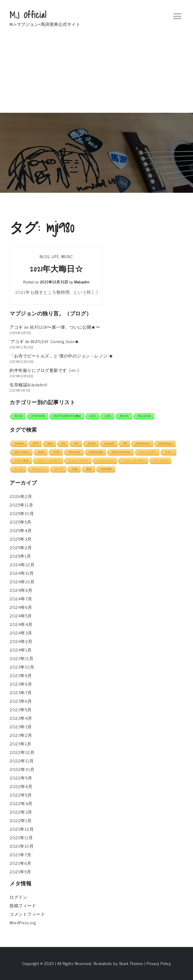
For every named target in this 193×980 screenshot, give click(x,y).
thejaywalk (96, 452)
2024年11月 (22, 573)
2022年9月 (21, 778)
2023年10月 (22, 667)
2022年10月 (22, 769)
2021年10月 (22, 846)
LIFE (55, 256)
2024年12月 (22, 564)
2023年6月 (21, 701)
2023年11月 (21, 658)
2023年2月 (21, 735)
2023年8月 (21, 684)
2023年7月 (21, 692)
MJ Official (28, 15)
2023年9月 (21, 675)
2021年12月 (22, 829)
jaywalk (109, 443)
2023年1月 (21, 744)
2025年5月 (21, 522)
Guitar (92, 443)
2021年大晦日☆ (56, 269)
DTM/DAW (38, 416)
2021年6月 (21, 863)
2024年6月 (21, 607)
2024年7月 (21, 599)
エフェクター (148, 452)
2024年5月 (21, 616)
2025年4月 (21, 530)
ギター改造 (22, 461)
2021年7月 (21, 854)
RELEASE (144, 416)
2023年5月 (21, 709)
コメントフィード (27, 914)
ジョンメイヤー (79, 461)
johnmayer (166, 443)
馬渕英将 (106, 469)
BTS (36, 443)
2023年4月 (21, 718)
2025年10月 (22, 513)
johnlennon (143, 443)
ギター (169, 452)
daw (50, 443)
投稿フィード (23, 905)
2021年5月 (20, 871)
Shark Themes (132, 963)
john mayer (22, 452)
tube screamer (121, 452)
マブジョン (39, 469)
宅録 (75, 469)
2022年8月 (21, 786)
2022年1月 (21, 820)
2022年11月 (22, 761)
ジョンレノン (105, 461)
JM (125, 443)
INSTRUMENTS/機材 (67, 416)
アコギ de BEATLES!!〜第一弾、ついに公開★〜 (55, 327)
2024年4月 (21, 624)
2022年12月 (22, 752)
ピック (19, 469)
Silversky (75, 452)
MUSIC (67, 256)
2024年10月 (22, 581)
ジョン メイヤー (49, 461)
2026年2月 (21, 496)
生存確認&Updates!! (28, 384)
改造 (89, 469)
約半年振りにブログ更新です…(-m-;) (44, 370)
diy (63, 443)
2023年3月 (21, 726)
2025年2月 (21, 547)
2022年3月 (21, 812)
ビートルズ (161, 461)
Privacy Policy (159, 963)
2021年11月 (21, 837)
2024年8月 (21, 590)
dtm (77, 443)
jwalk (41, 452)
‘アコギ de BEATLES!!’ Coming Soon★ (44, 341)
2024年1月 (21, 650)
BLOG (45, 256)
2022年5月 (21, 795)
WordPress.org (23, 922)
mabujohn (82, 282)
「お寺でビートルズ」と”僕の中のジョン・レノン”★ (61, 356)
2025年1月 (20, 556)
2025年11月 (21, 505)
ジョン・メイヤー (134, 461)
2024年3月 (21, 633)
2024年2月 (21, 641)
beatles (19, 443)
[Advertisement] (96, 73)
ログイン (18, 897)
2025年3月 (21, 539)
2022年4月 (21, 803)
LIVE (108, 416)
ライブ (59, 469)
